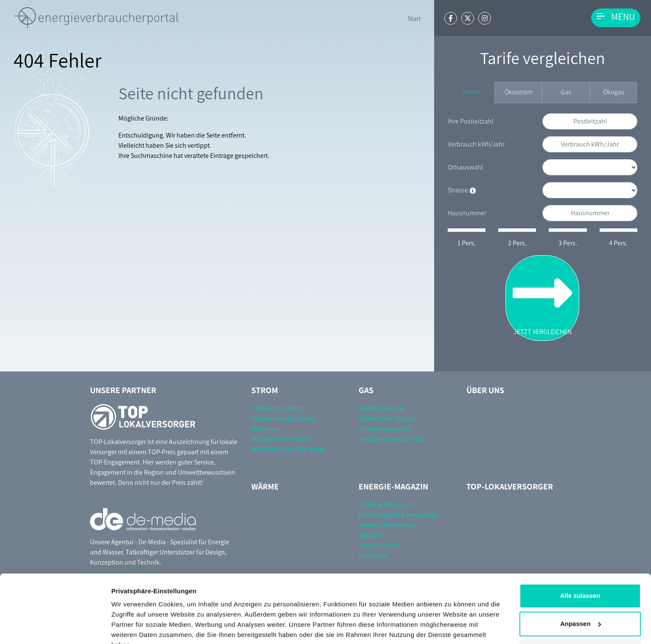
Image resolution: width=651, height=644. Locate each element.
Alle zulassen (580, 555)
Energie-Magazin (393, 487)
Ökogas (614, 92)
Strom (471, 92)
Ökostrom (519, 92)
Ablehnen (580, 610)
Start (414, 18)
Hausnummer (467, 213)
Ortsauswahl (465, 167)
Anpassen (581, 582)
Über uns (485, 390)
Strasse (462, 190)
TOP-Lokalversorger (510, 487)
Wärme (265, 487)
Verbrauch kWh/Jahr (476, 144)
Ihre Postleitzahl (471, 121)
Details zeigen (133, 627)
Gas (566, 92)
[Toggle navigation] (616, 18)
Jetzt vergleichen (542, 298)
